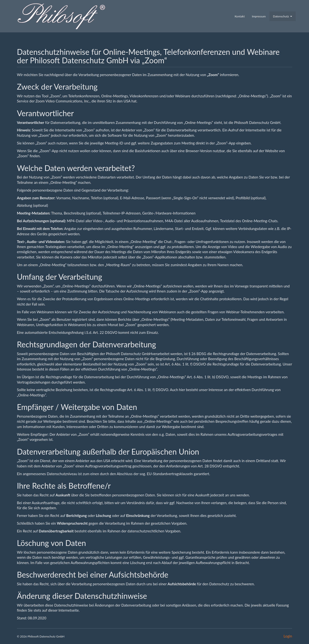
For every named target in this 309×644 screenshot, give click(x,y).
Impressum (259, 16)
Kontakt (240, 16)
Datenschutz (283, 16)
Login (288, 636)
